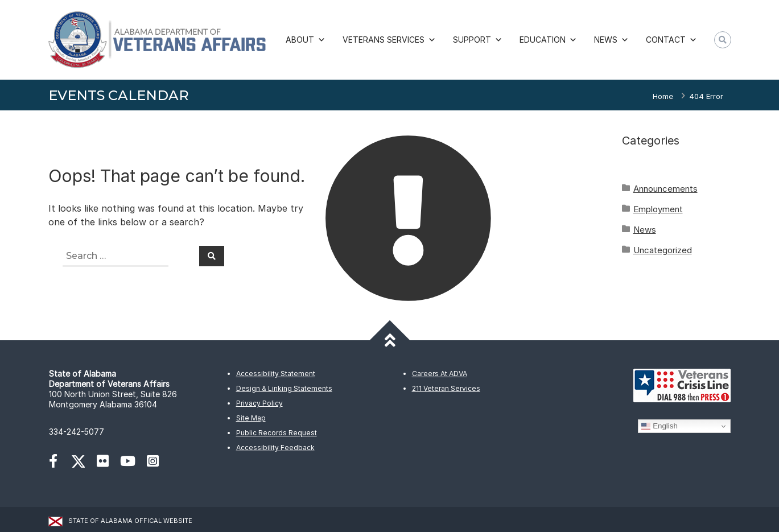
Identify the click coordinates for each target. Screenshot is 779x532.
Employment (658, 209)
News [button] (611, 40)
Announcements (665, 189)
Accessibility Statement (276, 374)
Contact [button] (671, 40)
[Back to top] (389, 341)
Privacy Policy (259, 403)
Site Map (251, 418)
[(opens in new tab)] (59, 463)
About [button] (306, 40)
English (659, 426)
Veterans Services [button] (389, 40)
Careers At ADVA (440, 374)
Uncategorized (663, 250)
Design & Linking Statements (284, 388)
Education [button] (548, 40)
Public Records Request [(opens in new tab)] (277, 433)
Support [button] (478, 40)
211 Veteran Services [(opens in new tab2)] (446, 388)
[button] (723, 40)
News (645, 230)
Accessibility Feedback (275, 448)
